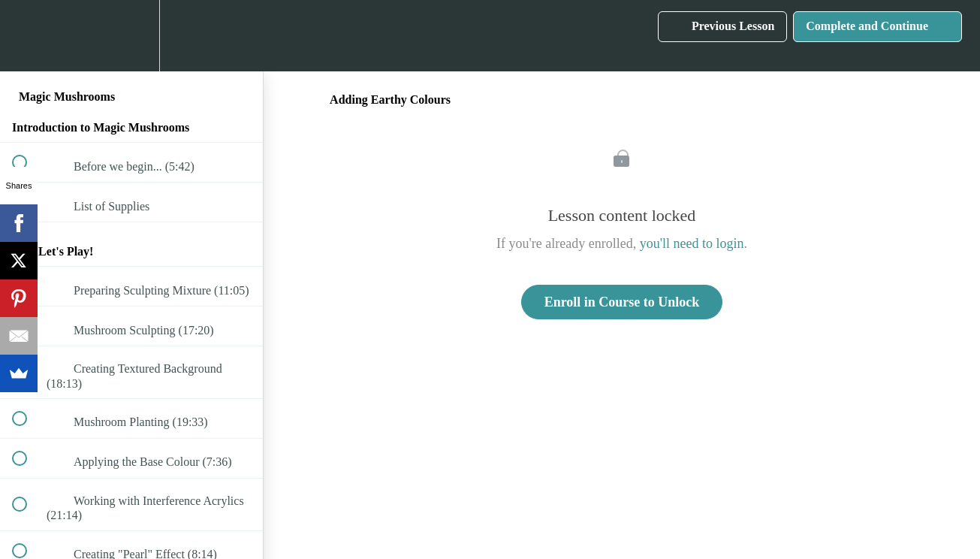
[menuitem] (131, 36)
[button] (28, 36)
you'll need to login (692, 243)
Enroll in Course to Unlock (622, 302)
